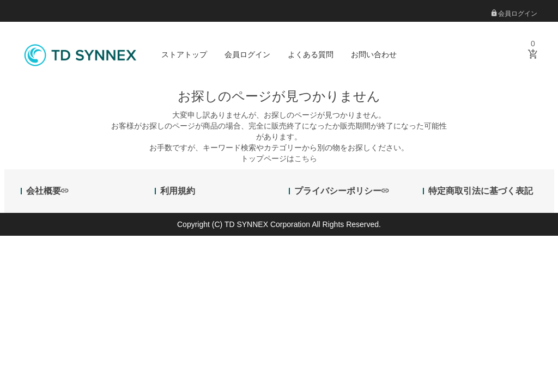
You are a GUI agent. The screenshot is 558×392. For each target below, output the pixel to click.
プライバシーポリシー (341, 191)
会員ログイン (514, 14)
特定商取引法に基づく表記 (481, 191)
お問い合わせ (374, 54)
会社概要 (47, 191)
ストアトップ (184, 54)
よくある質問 (311, 54)
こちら (306, 158)
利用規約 (178, 191)
